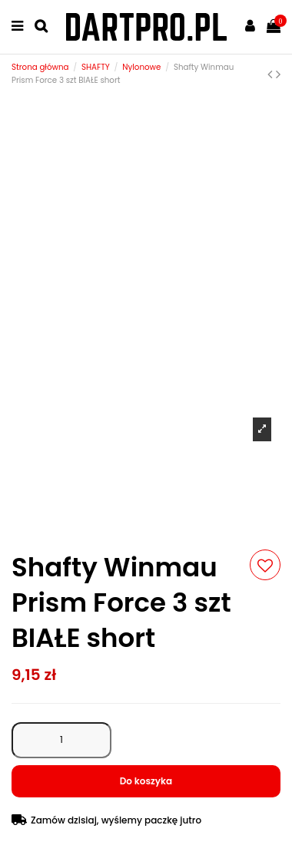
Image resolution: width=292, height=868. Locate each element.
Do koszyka (146, 781)
